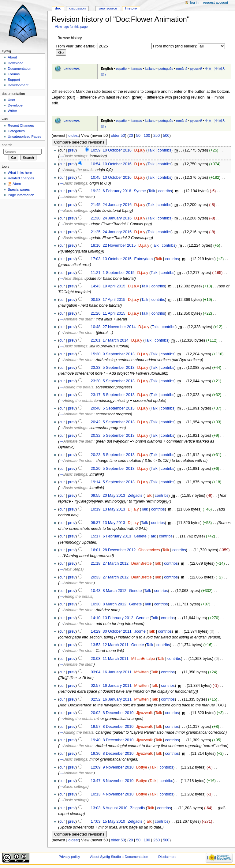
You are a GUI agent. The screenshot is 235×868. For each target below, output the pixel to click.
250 (157, 136)
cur (62, 164)
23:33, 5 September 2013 (113, 368)
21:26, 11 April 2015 (108, 313)
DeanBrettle (142, 563)
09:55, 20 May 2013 (108, 496)
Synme (140, 191)
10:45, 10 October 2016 (111, 178)
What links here (20, 173)
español (122, 69)
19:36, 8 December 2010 (112, 754)
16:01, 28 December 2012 (113, 550)
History (131, 8)
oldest (73, 136)
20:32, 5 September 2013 (113, 436)
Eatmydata (144, 259)
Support (14, 80)
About (12, 57)
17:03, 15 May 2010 (108, 821)
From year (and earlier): (76, 46)
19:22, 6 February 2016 (111, 191)
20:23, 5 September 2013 (113, 455)
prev (72, 150)
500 (166, 136)
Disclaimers (167, 857)
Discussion (78, 8)
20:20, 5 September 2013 (113, 469)
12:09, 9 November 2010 (112, 767)
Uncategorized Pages (24, 137)
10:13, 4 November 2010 (112, 794)
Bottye (142, 767)
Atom (17, 184)
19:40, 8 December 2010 (112, 740)
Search (7, 145)
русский (196, 69)
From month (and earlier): (175, 46)
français (136, 69)
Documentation (19, 69)
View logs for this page (71, 27)
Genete (140, 536)
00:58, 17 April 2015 (108, 300)
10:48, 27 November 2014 (113, 327)
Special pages (19, 189)
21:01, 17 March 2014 (110, 340)
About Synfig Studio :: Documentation (119, 857)
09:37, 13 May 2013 (108, 523)
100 (147, 136)
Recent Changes (21, 125)
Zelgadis (135, 496)
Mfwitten (142, 672)
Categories (16, 131)
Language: (72, 68)
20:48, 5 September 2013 (113, 408)
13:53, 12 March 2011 (110, 645)
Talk (151, 150)
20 (131, 136)
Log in (194, 2)
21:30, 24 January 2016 (111, 218)
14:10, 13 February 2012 (112, 618)
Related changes (21, 178)
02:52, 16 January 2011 (111, 699)
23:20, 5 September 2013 (113, 381)
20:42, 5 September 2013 (113, 422)
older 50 (118, 136)
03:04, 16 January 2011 (111, 672)
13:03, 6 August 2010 (109, 808)
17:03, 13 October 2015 (111, 259)
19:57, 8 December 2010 (112, 727)
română (182, 69)
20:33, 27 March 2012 (110, 577)
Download (15, 63)
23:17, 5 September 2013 (113, 395)
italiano (150, 69)
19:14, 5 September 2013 (113, 482)
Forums (14, 74)
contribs (164, 150)
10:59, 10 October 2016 (111, 150)
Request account (216, 2)
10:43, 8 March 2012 (109, 591)
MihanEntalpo (143, 659)
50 (138, 136)
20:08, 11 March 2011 (110, 659)
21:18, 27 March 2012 (110, 563)
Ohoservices (149, 550)
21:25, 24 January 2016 (111, 232)
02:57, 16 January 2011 (111, 686)
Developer (16, 105)
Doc (58, 8)
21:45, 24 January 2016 (111, 205)
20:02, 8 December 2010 (112, 713)
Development (18, 85)
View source (108, 8)
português (166, 69)
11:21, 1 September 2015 (113, 273)
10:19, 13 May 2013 (108, 509)
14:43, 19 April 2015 (108, 286)
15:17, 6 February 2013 (111, 536)
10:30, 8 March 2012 (109, 604)
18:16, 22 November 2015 (113, 245)
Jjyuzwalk (144, 713)
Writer (12, 111)
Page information (21, 195)
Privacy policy (69, 857)
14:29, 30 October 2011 (111, 631)
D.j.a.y (140, 150)
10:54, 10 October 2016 (111, 164)
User (11, 100)
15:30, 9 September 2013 (113, 354)
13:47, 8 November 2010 (112, 781)
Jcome (140, 631)
